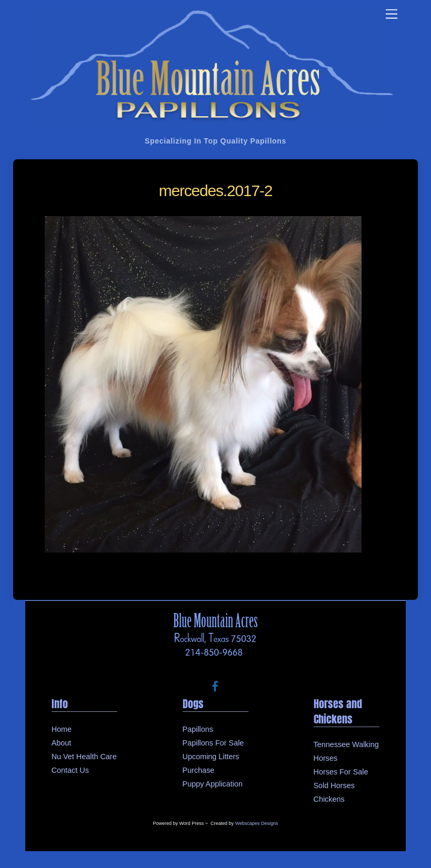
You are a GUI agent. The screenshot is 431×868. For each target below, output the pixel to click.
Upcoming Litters (211, 757)
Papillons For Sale (213, 743)
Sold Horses (334, 785)
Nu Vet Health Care (84, 757)
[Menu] (392, 14)
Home (62, 729)
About (62, 743)
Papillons (198, 729)
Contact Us (70, 770)
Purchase (199, 770)
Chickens (329, 799)
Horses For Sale (341, 772)
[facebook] (215, 685)
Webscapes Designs (257, 823)
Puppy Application (213, 784)
